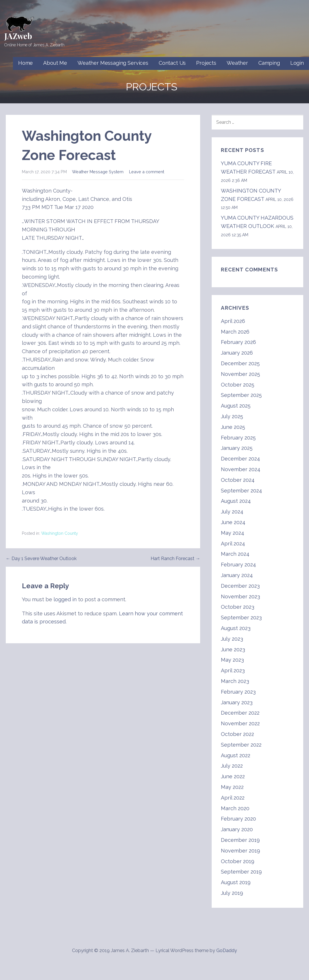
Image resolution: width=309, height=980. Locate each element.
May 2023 (232, 660)
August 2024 (236, 501)
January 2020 (237, 829)
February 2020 (238, 819)
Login (297, 63)
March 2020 (235, 808)
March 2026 (235, 332)
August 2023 (236, 628)
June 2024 (233, 522)
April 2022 (233, 798)
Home (25, 63)
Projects (206, 63)
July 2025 (232, 416)
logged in (65, 599)
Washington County (60, 533)
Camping (269, 63)
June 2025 (233, 427)
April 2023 (233, 670)
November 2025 (240, 374)
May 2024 (233, 533)
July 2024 (232, 512)
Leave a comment (147, 172)
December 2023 (240, 586)
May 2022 (232, 787)
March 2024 (235, 554)
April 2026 (233, 321)
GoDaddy (227, 950)
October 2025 (238, 385)
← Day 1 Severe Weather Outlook (41, 558)
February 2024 (238, 565)
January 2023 (237, 702)
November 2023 (240, 596)
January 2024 (237, 575)
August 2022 (236, 755)
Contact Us (172, 63)
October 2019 (238, 861)
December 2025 (240, 363)
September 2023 (241, 618)
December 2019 (240, 840)
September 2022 (241, 745)
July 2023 (232, 639)
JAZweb (18, 36)
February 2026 (238, 342)
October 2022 (237, 734)
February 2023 (238, 692)
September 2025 (241, 395)
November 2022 (240, 723)
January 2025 (237, 448)
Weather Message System (98, 172)
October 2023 (238, 607)
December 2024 (240, 459)
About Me (55, 63)
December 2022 (240, 713)
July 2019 (232, 893)
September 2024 (241, 491)
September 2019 (241, 872)
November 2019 (240, 851)
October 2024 (238, 480)
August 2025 (236, 406)
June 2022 (233, 776)
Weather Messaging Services (113, 63)
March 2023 (235, 681)
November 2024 (241, 469)
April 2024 (233, 544)
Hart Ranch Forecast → (175, 558)
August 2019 (236, 882)
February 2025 (238, 438)
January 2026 (237, 353)
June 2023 (233, 649)
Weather (237, 63)
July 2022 (232, 766)
